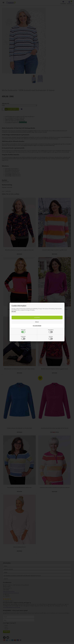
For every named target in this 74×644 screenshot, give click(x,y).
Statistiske (51, 338)
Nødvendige (23, 331)
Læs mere (14, 311)
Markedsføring (51, 331)
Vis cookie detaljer (37, 326)
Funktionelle (23, 338)
